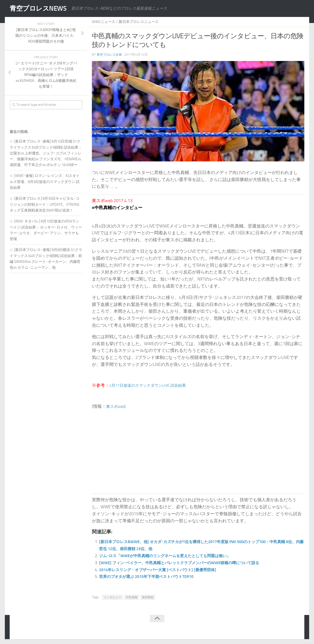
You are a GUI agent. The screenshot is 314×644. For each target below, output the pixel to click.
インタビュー (112, 597)
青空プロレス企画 (110, 55)
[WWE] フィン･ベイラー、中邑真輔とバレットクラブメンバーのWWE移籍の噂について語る (188, 563)
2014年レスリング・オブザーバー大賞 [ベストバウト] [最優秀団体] (164, 570)
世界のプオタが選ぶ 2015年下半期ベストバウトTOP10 (152, 576)
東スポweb (117, 406)
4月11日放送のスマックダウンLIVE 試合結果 (152, 385)
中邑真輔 (131, 597)
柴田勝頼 (148, 597)
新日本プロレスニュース (142, 22)
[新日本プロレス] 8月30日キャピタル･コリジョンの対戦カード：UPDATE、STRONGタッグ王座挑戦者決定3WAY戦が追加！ (44, 204)
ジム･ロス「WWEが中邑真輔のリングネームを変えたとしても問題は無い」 (173, 556)
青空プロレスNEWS (41, 8)
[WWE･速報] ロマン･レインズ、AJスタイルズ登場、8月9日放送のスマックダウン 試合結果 (45, 182)
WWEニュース (104, 22)
